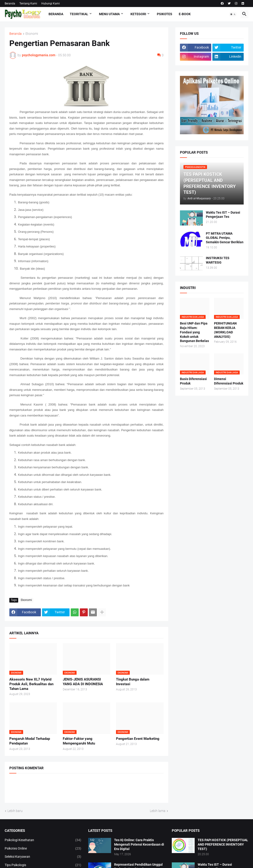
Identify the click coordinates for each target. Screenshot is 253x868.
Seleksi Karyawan (43, 857)
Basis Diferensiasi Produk (193, 381)
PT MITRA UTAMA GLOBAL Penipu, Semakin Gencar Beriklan (225, 238)
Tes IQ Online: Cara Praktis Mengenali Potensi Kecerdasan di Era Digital (139, 844)
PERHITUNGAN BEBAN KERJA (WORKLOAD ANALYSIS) (225, 330)
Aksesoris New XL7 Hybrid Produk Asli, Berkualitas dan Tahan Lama (31, 684)
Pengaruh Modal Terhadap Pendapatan (30, 741)
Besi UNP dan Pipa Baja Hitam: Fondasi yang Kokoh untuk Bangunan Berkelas (194, 332)
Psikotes (165, 14)
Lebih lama (158, 811)
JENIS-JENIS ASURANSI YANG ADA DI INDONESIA (83, 682)
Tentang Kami (28, 4)
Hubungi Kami (51, 4)
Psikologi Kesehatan (43, 840)
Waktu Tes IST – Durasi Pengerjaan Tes (223, 215)
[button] (233, 14)
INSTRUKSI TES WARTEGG (218, 260)
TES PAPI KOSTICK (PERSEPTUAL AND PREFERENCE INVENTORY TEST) (223, 844)
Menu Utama (109, 14)
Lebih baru (15, 811)
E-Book (185, 14)
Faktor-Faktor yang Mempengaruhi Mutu (79, 741)
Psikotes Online (43, 849)
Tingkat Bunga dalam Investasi (133, 682)
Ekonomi (32, 34)
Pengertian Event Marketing (138, 739)
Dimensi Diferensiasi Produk (229, 381)
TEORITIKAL (79, 14)
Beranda (10, 4)
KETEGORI (138, 14)
